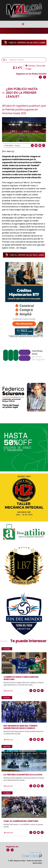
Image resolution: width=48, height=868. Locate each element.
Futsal (17, 145)
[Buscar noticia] (27, 60)
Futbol (7, 793)
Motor (7, 746)
